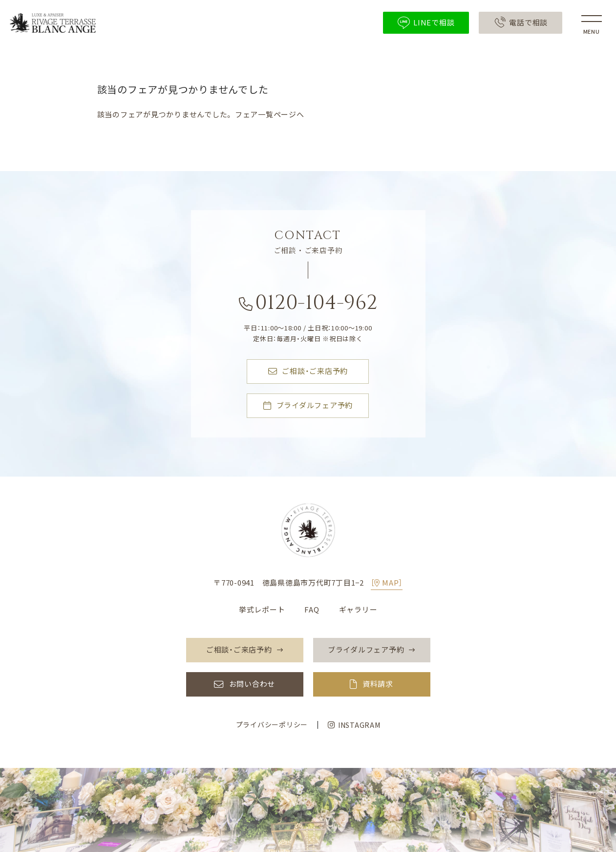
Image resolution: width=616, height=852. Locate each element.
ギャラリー (358, 610)
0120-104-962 (308, 305)
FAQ (312, 610)
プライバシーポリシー (272, 724)
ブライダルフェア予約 (308, 406)
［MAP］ (387, 583)
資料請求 (378, 684)
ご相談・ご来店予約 (308, 371)
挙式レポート (262, 610)
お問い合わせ (252, 684)
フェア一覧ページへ (270, 114)
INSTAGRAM (354, 725)
